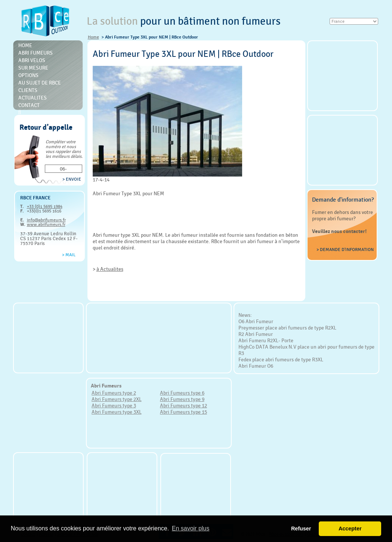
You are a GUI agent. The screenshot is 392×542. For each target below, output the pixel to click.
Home (93, 37)
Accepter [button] (350, 529)
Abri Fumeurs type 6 (182, 393)
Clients (28, 90)
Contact (29, 105)
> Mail (69, 255)
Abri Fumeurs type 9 (182, 399)
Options (28, 75)
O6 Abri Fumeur (256, 321)
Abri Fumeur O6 (256, 366)
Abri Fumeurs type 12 (183, 405)
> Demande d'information (345, 249)
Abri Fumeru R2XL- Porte (266, 340)
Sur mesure (33, 68)
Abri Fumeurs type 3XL (117, 412)
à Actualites (110, 269)
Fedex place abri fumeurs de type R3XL (281, 359)
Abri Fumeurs (36, 53)
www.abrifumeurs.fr (46, 224)
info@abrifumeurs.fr (46, 220)
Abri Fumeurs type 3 (114, 405)
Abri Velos (32, 60)
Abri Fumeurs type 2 (114, 393)
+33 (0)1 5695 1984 (45, 206)
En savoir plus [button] (191, 528)
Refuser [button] (301, 529)
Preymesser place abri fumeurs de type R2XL (287, 328)
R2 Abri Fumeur (256, 334)
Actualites (33, 98)
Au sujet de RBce (40, 83)
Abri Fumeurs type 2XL (117, 399)
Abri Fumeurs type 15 (183, 412)
